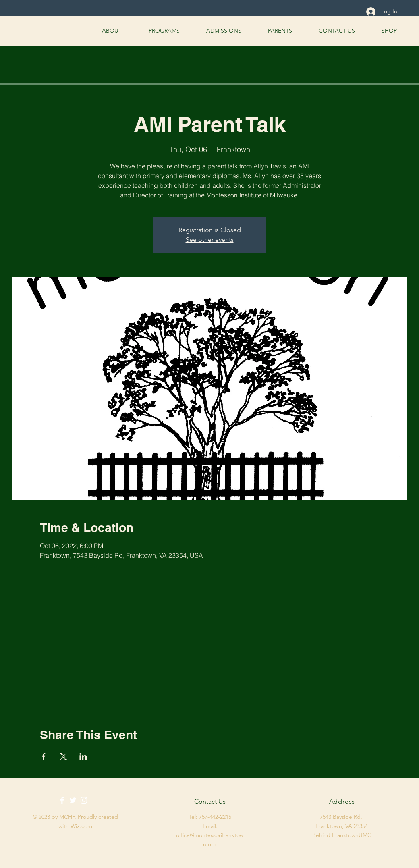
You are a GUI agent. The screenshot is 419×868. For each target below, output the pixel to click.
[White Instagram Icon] (84, 800)
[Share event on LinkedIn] (83, 756)
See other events (210, 240)
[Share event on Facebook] (44, 756)
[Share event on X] (63, 756)
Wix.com (81, 826)
